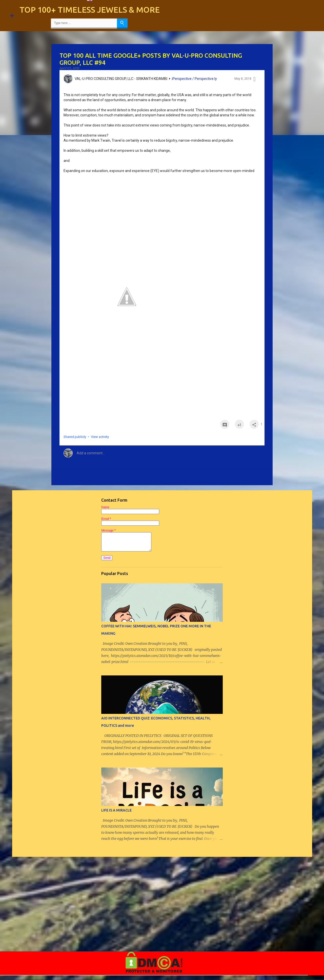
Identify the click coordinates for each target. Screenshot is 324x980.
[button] (255, 80)
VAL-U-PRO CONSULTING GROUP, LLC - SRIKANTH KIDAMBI (121, 79)
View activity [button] (100, 437)
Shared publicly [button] (75, 437)
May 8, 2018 (243, 79)
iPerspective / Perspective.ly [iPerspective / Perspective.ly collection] (194, 79)
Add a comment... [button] (91, 453)
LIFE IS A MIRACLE (116, 810)
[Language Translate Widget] (90, 1)
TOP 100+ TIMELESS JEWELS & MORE (90, 10)
